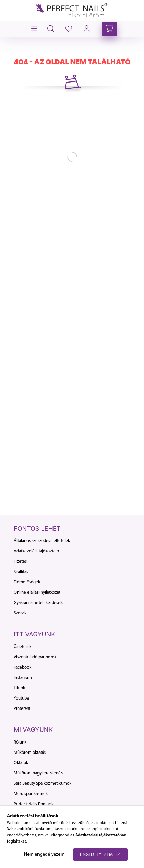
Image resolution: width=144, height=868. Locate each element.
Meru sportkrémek (31, 794)
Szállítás (21, 572)
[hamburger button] (34, 29)
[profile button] (69, 29)
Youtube (21, 698)
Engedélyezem (96, 855)
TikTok (19, 688)
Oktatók (21, 763)
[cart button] (109, 29)
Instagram (23, 678)
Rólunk (20, 742)
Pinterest (22, 709)
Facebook (23, 667)
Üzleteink (23, 647)
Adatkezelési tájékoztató (36, 551)
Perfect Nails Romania (34, 804)
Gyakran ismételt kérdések (38, 603)
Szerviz (20, 613)
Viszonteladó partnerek (35, 657)
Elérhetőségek (27, 582)
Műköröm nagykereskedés (38, 773)
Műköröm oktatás (30, 753)
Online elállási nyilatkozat (37, 592)
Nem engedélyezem (44, 854)
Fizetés (20, 562)
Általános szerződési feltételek (42, 541)
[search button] (51, 29)
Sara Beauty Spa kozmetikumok (43, 784)
